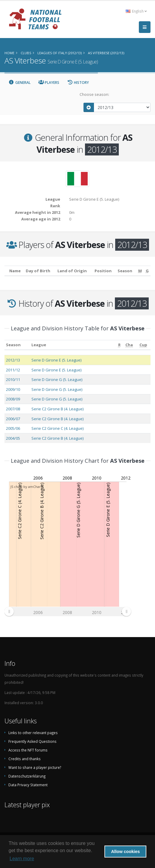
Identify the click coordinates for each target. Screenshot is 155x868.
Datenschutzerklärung (27, 776)
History (78, 83)
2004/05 (13, 438)
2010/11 (13, 379)
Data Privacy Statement (28, 785)
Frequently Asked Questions (32, 741)
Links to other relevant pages (33, 733)
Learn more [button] (22, 859)
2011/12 (13, 370)
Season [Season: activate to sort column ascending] (13, 345)
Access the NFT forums (28, 750)
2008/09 (13, 399)
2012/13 (13, 360)
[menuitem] (68, 612)
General (19, 83)
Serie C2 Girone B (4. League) (57, 409)
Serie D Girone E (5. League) (56, 360)
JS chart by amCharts (27, 487)
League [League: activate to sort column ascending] (39, 345)
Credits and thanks (25, 759)
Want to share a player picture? (35, 767)
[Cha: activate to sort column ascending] (129, 345)
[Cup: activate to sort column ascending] (143, 345)
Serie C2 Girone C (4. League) (57, 428)
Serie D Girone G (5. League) (57, 379)
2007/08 (13, 409)
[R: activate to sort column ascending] (119, 345)
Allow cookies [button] (125, 852)
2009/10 (13, 389)
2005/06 (13, 428)
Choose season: (94, 94)
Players (49, 83)
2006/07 (13, 419)
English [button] (136, 11)
